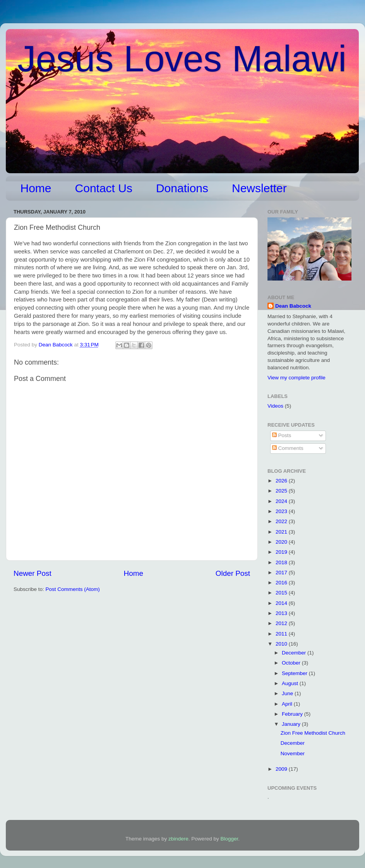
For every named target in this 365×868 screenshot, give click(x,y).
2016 (282, 583)
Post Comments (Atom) (73, 589)
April (288, 704)
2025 (282, 491)
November (293, 753)
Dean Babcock (293, 306)
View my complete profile (296, 378)
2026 (282, 481)
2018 (282, 562)
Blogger (229, 839)
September (295, 673)
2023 (282, 511)
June (288, 693)
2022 (282, 521)
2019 (282, 552)
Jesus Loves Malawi (182, 59)
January (292, 724)
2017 (282, 573)
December (295, 653)
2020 (282, 542)
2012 (282, 623)
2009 (282, 769)
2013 (282, 613)
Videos (275, 406)
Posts (282, 435)
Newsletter (259, 188)
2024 (282, 501)
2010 (282, 644)
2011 (282, 634)
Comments (288, 448)
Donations (182, 188)
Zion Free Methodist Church (313, 733)
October (292, 663)
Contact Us (104, 188)
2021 (282, 532)
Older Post (233, 573)
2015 (282, 593)
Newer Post (33, 573)
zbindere (178, 839)
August (291, 683)
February (293, 714)
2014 (282, 603)
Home (36, 188)
